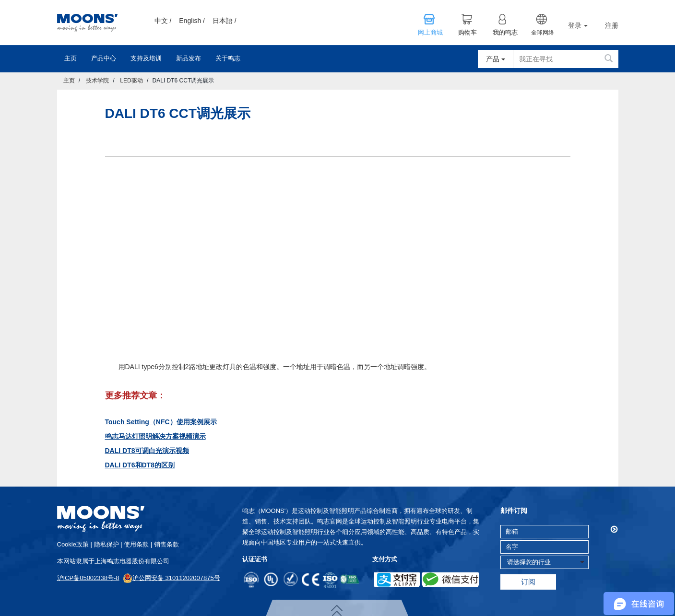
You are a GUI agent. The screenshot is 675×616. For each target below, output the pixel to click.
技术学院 (97, 81)
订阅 (528, 582)
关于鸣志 (228, 58)
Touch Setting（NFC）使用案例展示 (161, 422)
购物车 (468, 33)
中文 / (163, 21)
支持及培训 (146, 58)
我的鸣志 (505, 33)
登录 (578, 25)
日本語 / (225, 21)
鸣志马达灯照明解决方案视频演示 (155, 436)
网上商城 (430, 33)
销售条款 (166, 544)
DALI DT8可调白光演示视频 (147, 451)
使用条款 (136, 544)
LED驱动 (131, 81)
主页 (71, 58)
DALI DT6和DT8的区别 (140, 465)
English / (192, 21)
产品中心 (104, 58)
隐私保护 (107, 544)
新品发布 (189, 58)
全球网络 (543, 33)
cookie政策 (73, 544)
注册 (612, 26)
